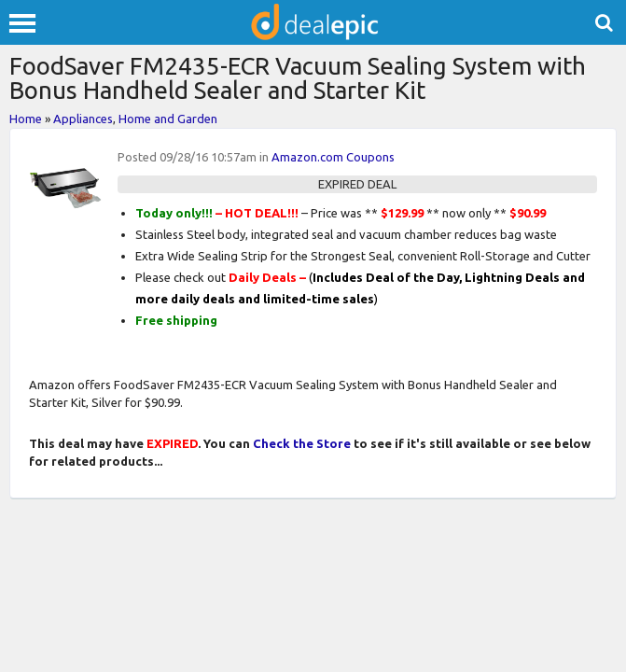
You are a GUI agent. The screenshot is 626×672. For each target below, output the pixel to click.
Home (26, 119)
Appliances (83, 119)
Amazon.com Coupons (333, 157)
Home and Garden (168, 119)
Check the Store (302, 443)
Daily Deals (263, 277)
